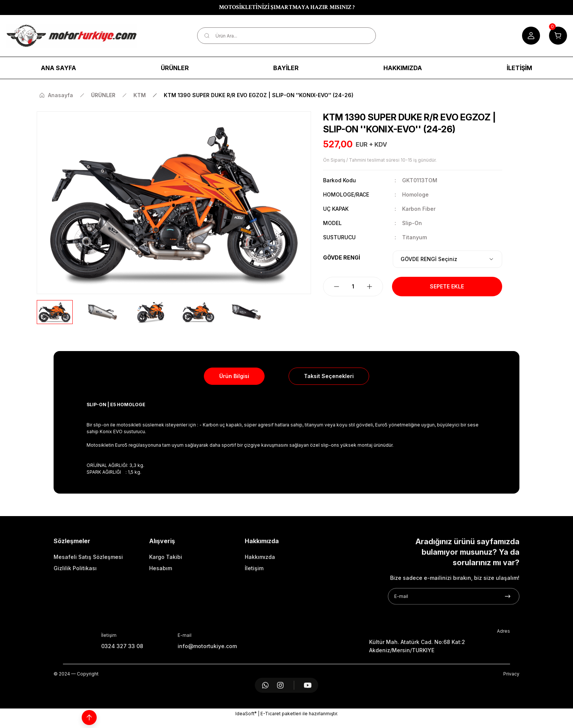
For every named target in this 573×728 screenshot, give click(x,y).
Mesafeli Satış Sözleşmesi (88, 590)
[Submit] (508, 630)
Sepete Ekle (447, 286)
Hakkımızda (260, 590)
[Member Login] (531, 36)
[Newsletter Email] (453, 630)
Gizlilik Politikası (75, 601)
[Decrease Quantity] (337, 287)
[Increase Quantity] (370, 287)
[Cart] (558, 36)
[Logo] (72, 36)
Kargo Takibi (166, 590)
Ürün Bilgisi (234, 376)
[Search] (287, 36)
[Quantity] (353, 287)
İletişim (254, 601)
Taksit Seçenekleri (329, 376)
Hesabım (161, 601)
